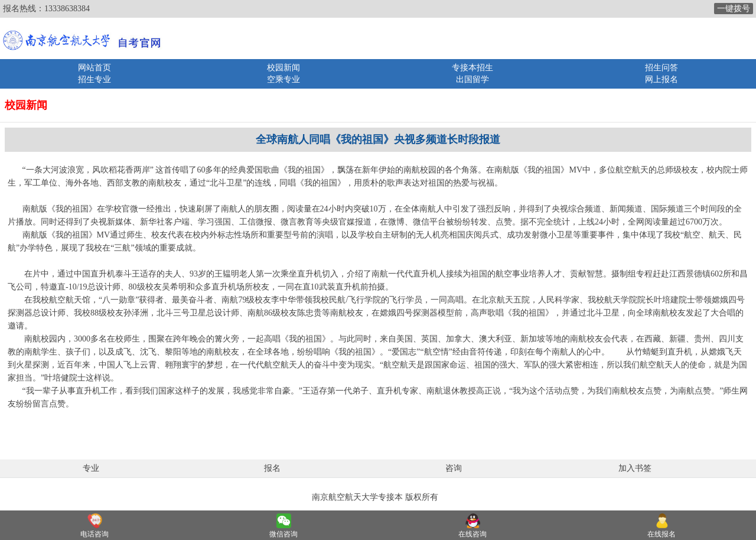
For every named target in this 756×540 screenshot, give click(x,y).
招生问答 (661, 68)
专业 (91, 468)
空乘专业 (283, 79)
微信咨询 (283, 534)
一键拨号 (734, 9)
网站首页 (94, 68)
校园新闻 (283, 68)
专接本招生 (472, 68)
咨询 (454, 468)
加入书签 (635, 468)
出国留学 (472, 79)
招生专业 (94, 79)
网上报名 (661, 79)
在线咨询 (472, 534)
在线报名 (661, 534)
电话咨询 (94, 534)
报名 (272, 468)
